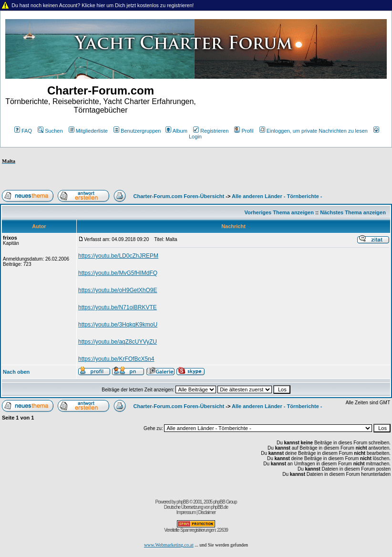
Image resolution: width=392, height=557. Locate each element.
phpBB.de (219, 507)
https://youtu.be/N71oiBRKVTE (118, 307)
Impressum (186, 512)
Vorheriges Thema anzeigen (279, 212)
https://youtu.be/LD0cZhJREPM (118, 256)
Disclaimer (207, 512)
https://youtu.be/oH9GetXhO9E (118, 290)
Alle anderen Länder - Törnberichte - (277, 196)
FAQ (23, 131)
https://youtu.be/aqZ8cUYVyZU (118, 342)
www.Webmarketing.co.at (169, 545)
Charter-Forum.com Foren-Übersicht (179, 196)
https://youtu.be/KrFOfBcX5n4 (116, 359)
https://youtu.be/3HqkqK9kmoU (118, 325)
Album (176, 131)
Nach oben (16, 372)
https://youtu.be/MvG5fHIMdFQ (118, 273)
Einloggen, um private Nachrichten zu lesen (314, 131)
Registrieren (211, 131)
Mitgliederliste (88, 131)
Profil (244, 131)
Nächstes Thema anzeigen (353, 212)
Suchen (50, 131)
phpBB (182, 502)
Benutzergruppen (137, 131)
